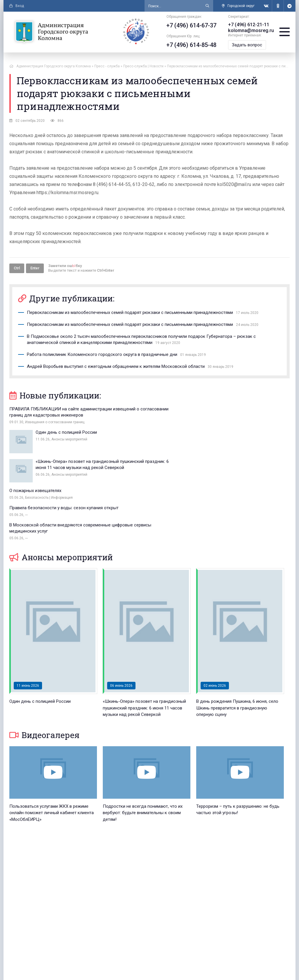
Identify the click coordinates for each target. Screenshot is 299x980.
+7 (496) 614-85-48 (190, 45)
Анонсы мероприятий (61, 500)
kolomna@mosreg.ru (249, 30)
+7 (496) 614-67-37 (190, 25)
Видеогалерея (44, 678)
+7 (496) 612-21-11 (247, 25)
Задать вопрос (245, 45)
